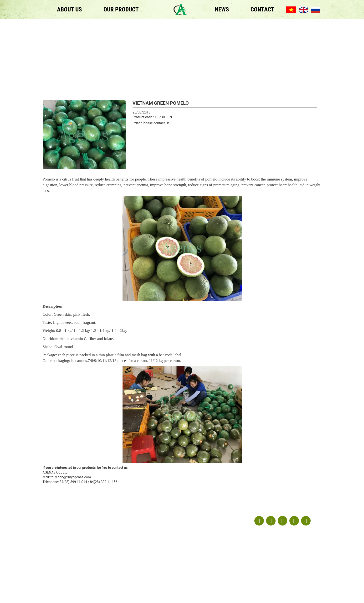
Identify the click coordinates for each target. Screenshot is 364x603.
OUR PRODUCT (121, 9)
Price (136, 123)
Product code (142, 117)
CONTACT (262, 9)
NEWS (222, 9)
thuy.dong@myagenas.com (146, 528)
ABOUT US (69, 9)
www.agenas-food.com (143, 537)
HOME (55, 519)
